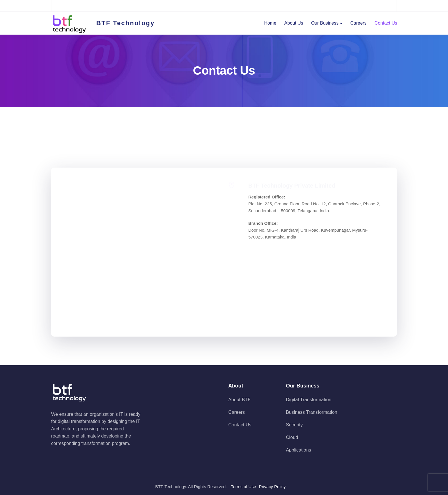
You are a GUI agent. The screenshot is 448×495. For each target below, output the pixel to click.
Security (294, 425)
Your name (138, 189)
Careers (358, 23)
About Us (294, 23)
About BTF (239, 400)
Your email (138, 217)
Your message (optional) (138, 282)
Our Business (325, 23)
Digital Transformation (309, 400)
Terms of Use (243, 487)
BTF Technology (125, 23)
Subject (138, 244)
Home (270, 23)
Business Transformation (312, 412)
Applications (299, 450)
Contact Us (386, 23)
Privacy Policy (272, 487)
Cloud (292, 437)
